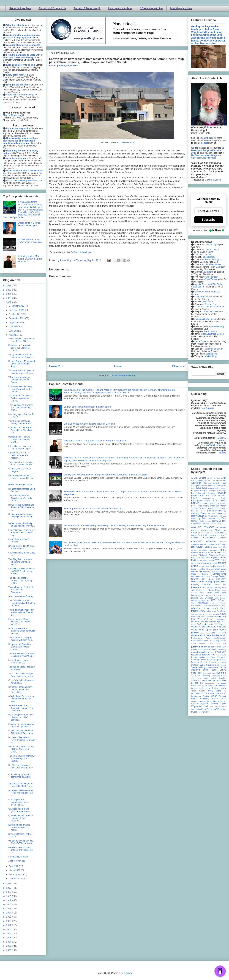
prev (224, 643)
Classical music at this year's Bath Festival (19, 810)
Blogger (128, 973)
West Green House (217, 701)
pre (218, 643)
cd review (206, 527)
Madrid (194, 603)
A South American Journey (21, 596)
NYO (224, 622)
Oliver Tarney (211, 279)
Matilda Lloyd (211, 356)
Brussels (209, 508)
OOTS (217, 624)
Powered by (209, 230)
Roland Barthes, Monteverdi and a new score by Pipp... (22, 364)
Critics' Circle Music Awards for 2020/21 (21, 682)
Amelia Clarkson (212, 312)
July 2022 (14, 327)
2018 (9, 896)
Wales (194, 699)
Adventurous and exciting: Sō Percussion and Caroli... (21, 398)
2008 (9, 938)
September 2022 (17, 318)
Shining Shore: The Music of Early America (22, 547)
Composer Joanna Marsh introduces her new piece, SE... (20, 690)
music (218, 606)
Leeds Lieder (220, 593)
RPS (213, 655)
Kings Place (215, 590)
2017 (9, 900)
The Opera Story (205, 686)
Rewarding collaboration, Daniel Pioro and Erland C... (21, 478)
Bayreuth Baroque (206, 493)
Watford (215, 699)
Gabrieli (194, 571)
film (211, 566)
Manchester (203, 603)
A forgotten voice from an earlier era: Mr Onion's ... (21, 356)
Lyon (224, 600)
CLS (200, 535)
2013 (9, 917)
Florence (209, 569)
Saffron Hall (72, 66)
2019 (9, 892)
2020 (9, 888)
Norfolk (223, 617)
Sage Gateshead (219, 657)
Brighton (203, 503)
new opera (195, 614)
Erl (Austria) (202, 560)
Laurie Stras (200, 341)
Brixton (202, 508)
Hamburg (195, 585)
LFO (224, 595)
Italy (220, 588)
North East (196, 619)
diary (223, 550)
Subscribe (208, 220)
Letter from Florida (207, 595)
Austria (217, 486)
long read (206, 600)
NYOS (194, 624)
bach (193, 488)
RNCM (223, 652)
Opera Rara (212, 630)
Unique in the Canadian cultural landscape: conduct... (19, 647)
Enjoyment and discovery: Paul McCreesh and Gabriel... (21, 389)
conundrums (212, 544)
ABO (193, 480)
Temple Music (215, 680)
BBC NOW (211, 496)
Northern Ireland (199, 622)
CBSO (220, 524)
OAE (199, 624)
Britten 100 (215, 506)
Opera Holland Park (201, 627)
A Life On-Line (199, 478)
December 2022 (17, 306)
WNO (217, 709)
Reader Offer (197, 650)
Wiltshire (223, 707)
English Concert (218, 558)
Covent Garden (204, 547)
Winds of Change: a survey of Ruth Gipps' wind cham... (21, 749)
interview (196, 587)
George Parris (212, 304)
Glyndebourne (219, 574)
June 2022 (14, 331)
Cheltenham (206, 530)
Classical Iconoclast (221, 439)
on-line (205, 624)
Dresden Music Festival (211, 553)
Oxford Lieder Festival (209, 635)
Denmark (214, 550)
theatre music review (201, 688)
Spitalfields (196, 673)
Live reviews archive (120, 8)
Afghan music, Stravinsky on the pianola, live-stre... (22, 525)
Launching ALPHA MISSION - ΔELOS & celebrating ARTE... (22, 571)
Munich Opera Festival (200, 606)
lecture (202, 593)
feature (214, 563)
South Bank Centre (214, 670)
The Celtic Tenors (203, 254)
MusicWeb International (215, 445)
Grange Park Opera (202, 579)
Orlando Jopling (212, 245)
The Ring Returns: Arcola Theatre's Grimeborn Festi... (20, 562)
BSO (216, 508)
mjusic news (215, 603)
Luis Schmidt (211, 250)
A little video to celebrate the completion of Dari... (22, 340)
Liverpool (209, 598)
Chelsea (195, 530)
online (211, 624)
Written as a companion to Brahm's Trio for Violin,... (21, 842)
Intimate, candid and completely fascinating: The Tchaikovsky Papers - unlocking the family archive (114, 525)
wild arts (214, 707)
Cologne (195, 538)
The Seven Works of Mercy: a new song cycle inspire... (21, 759)
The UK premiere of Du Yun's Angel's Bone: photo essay (93, 509)
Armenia (204, 486)
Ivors (224, 588)
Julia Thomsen (211, 277)
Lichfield (195, 598)
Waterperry (204, 699)
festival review (204, 566)
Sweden (223, 678)
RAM (219, 647)
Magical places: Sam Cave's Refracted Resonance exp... (22, 533)
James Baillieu (208, 257)
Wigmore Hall (200, 706)
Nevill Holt (222, 611)
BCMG (194, 498)
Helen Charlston (217, 267)
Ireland (206, 588)
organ (219, 633)
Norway (213, 622)
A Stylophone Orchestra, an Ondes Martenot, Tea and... (21, 699)
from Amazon (208, 408)
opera (223, 624)
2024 (9, 294)
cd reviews (221, 527)
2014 (9, 913)
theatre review (219, 688)
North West (209, 619)
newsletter (196, 617)
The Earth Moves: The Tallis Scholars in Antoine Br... (21, 655)
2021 (9, 884)
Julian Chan (207, 302)
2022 (9, 302)
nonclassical (214, 617)
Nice (202, 617)
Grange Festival (218, 576)
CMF (205, 535)
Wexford (195, 704)
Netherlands (211, 611)
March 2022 (15, 870)
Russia (218, 655)
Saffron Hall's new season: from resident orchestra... (21, 675)
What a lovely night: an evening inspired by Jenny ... (19, 380)
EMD (203, 558)
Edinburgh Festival (217, 555)
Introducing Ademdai (18, 857)
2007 (9, 942)
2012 (9, 921)
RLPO (217, 652)
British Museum (220, 503)
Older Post (179, 366)
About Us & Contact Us (52, 8)
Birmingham (197, 501)
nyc (219, 622)
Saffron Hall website (81, 252)
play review (221, 641)
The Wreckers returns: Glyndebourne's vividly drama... (20, 498)
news (223, 614)
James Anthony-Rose (205, 319)
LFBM (219, 595)
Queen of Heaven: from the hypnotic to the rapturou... (21, 818)
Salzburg (195, 660)
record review (210, 650)
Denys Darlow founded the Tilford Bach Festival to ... (22, 732)
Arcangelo (196, 486)
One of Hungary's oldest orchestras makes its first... (20, 777)
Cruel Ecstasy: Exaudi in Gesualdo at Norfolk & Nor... (20, 430)
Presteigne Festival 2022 (20, 485)
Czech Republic (220, 547)
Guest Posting (206, 582)
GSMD (194, 582)
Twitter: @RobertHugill (87, 8)
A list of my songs (17, 861)
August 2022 (15, 323)
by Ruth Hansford (207, 518)
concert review (204, 541)
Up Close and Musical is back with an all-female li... (21, 768)
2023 (9, 298)
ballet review (208, 488)
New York (204, 614)
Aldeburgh (196, 483)
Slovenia (210, 665)
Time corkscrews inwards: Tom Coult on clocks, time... (21, 408)
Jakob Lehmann (212, 349)
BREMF (195, 503)
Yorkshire (206, 712)
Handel (206, 584)
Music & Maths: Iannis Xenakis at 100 (19, 661)
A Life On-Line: (214, 478)
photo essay (209, 641)
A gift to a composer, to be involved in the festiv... (21, 785)
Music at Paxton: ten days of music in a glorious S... (22, 725)
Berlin (223, 498)
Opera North (198, 630)
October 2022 (16, 314)
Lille (202, 598)
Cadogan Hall (219, 521)
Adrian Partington (213, 259)
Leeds (209, 593)
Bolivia (208, 501)
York (199, 712)
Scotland (195, 662)
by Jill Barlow (211, 516)
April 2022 (14, 866)
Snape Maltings (199, 667)
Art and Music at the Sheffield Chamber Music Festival (22, 631)
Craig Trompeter (202, 297)
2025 (9, 290)
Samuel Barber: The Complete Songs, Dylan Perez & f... (21, 708)
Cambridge (196, 524)
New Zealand (214, 614)
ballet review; (221, 488)
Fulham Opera (220, 569)
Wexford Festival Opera (214, 704)
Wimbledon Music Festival (202, 709)
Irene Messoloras (213, 264)
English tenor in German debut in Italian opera (87, 407)
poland (194, 643)
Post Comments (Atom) (124, 375)
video (214, 696)
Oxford (194, 635)
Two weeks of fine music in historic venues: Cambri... (22, 372)
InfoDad (222, 453)
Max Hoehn (208, 272)
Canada (205, 524)
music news (210, 608)
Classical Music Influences (204, 158)
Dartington (203, 550)
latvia (224, 590)
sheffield (195, 665)
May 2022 (14, 335)
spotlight (221, 673)
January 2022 (16, 879)
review (194, 652)
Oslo (224, 633)
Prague (211, 643)
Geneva (214, 571)
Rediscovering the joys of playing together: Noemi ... (21, 517)
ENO (193, 560)
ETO (217, 560)
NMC (207, 617)
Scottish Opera (207, 662)
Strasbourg (206, 676)
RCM (224, 647)
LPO (213, 600)
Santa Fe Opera (214, 660)
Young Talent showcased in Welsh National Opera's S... (21, 612)
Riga (212, 652)
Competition (209, 538)
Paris (208, 638)
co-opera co (214, 535)
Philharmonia (197, 641)
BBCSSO (222, 496)
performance (220, 638)
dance (193, 550)
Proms (207, 647)
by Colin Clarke (215, 513)
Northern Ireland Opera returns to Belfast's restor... (19, 827)
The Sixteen (220, 686)
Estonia (211, 560)
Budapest (222, 508)
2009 (9, 934)
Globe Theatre (199, 574)
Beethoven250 (209, 498)
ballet (198, 488)
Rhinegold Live (204, 652)
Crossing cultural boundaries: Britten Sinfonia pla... (19, 802)
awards (223, 486)
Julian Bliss (211, 354)
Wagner (223, 696)
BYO (202, 521)
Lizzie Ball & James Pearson (208, 307)
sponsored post (209, 673)
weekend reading (198, 701)
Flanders (202, 569)
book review (219, 501)
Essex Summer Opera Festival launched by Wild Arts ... (19, 622)
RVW (224, 655)
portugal (202, 643)
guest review (220, 582)
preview (61, 66)
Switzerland (196, 680)
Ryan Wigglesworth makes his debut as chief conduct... (21, 717)
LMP (216, 598)
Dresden (195, 553)
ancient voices (219, 483)
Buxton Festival (215, 511)
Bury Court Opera (199, 511)
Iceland (217, 585)
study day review (200, 678)
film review (218, 566)
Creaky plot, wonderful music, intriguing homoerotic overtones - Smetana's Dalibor (106, 475)
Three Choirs (198, 691)
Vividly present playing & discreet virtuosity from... (21, 639)
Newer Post (56, 366)
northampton (221, 619)
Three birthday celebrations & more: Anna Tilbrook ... (21, 463)
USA (217, 693)
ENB (208, 558)
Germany (222, 571)
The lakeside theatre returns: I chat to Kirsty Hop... (20, 581)
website (223, 699)
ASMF (210, 486)
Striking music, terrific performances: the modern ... (18, 455)
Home (118, 366)
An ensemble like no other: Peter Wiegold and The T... (21, 793)
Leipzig (194, 595)
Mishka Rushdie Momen (212, 334)
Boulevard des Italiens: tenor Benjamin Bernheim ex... (22, 740)
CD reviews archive (151, 8)
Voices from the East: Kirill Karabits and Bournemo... (21, 590)
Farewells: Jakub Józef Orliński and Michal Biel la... (21, 850)
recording (222, 650)
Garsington (204, 571)
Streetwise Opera (219, 676)
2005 (9, 950)
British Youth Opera (200, 506)
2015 (9, 909)
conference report (199, 544)
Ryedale (195, 657)
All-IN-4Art (207, 483)
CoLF (224, 535)
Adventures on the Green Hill (211, 480)
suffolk (214, 678)
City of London (212, 533)
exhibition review (204, 563)
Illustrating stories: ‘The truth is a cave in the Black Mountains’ (95, 441)
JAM (193, 590)
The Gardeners (207, 683)
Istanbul (213, 588)
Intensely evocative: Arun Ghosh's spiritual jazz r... (21, 447)
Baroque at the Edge (218, 491)
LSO (219, 600)
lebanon (194, 593)
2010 (9, 929)
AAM (224, 478)
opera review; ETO (208, 633)
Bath (193, 493)
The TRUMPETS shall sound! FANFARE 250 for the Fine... (22, 603)
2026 (9, 286)
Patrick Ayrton (211, 331)
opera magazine (218, 627)
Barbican (204, 491)
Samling (203, 660)
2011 (9, 925)
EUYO (194, 563)
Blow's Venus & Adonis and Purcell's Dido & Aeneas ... (21, 507)
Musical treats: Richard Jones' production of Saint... (19, 439)
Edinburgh (203, 555)
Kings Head (202, 590)
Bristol (210, 503)
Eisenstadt (196, 558)
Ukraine (211, 693)
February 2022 (16, 874)
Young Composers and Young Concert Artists (20, 422)
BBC (202, 496)
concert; (223, 542)
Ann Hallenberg (216, 326)
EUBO (223, 560)
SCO (224, 660)
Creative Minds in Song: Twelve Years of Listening (89, 424)
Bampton (195, 491)
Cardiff (213, 524)
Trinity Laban (215, 691)
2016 (9, 904)
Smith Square (220, 665)
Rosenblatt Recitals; (201, 655)
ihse (224, 585)
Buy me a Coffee (213, 180)
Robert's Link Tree (20, 8)
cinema (203, 533)
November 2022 (17, 310)
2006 (9, 946)
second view (220, 662)
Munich (223, 603)
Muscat (212, 606)
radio (213, 647)
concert (223, 538)
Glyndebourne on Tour (201, 576)
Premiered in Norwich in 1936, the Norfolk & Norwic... (20, 348)
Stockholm (196, 676)
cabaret (208, 521)
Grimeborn (221, 579)
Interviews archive (181, 8)
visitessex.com (127, 142)
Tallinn (205, 680)
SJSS (202, 665)
